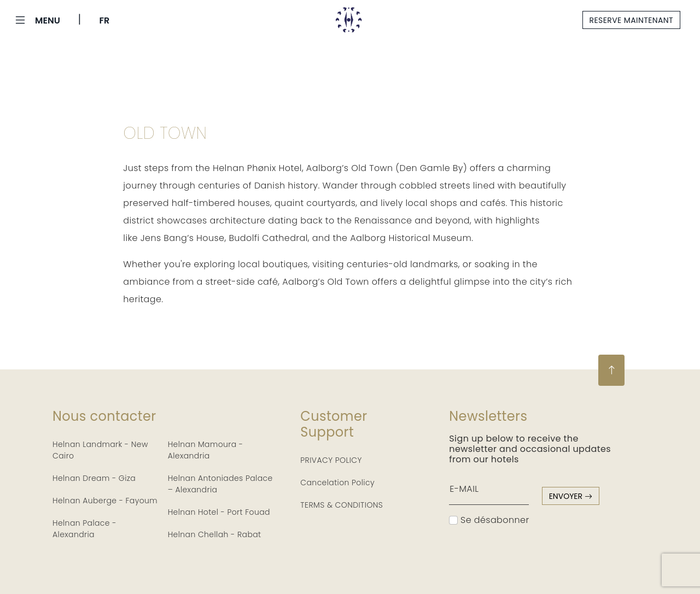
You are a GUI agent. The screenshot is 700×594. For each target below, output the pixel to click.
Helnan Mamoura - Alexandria (206, 450)
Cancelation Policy (337, 483)
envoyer (571, 496)
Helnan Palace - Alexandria (84, 529)
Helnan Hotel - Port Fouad (219, 512)
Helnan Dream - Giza (94, 478)
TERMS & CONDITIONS (342, 505)
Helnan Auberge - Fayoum (105, 501)
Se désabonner (489, 520)
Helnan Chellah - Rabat (215, 534)
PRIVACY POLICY (331, 460)
